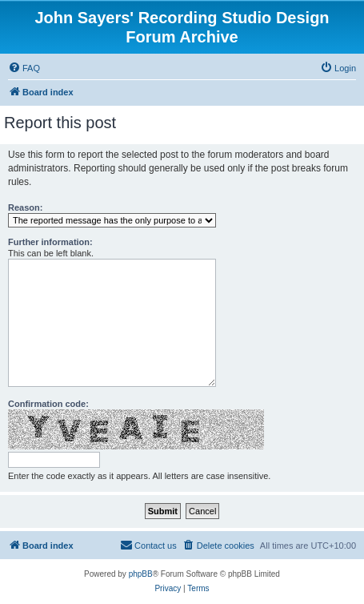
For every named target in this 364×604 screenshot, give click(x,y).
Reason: (25, 207)
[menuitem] (24, 68)
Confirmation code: (48, 404)
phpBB (141, 574)
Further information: (50, 242)
